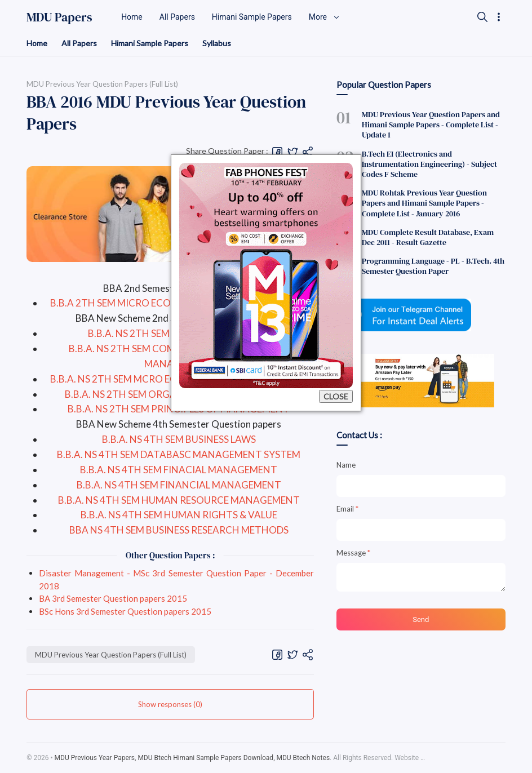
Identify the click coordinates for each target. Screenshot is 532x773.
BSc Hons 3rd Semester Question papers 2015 (125, 611)
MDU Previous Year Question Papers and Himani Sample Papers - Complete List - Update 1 (431, 125)
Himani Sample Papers (150, 43)
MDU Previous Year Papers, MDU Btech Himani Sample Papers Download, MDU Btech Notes (192, 758)
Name (346, 465)
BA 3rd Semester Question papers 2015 (113, 598)
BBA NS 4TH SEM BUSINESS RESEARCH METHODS (179, 530)
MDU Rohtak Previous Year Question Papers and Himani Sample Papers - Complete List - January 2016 (424, 203)
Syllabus (217, 43)
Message (353, 553)
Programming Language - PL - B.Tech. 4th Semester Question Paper (433, 266)
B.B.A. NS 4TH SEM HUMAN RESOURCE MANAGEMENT (179, 500)
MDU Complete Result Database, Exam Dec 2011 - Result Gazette (428, 237)
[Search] (482, 17)
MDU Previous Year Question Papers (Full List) (111, 655)
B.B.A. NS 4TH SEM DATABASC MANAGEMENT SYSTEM (179, 454)
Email (347, 509)
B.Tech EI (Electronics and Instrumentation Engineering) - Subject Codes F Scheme (429, 164)
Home (37, 43)
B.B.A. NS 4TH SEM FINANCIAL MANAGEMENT (179, 485)
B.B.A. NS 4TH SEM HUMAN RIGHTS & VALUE (179, 515)
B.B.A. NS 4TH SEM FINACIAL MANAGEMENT (179, 470)
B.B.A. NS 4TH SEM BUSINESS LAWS (179, 439)
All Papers (79, 43)
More (325, 17)
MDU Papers (59, 17)
